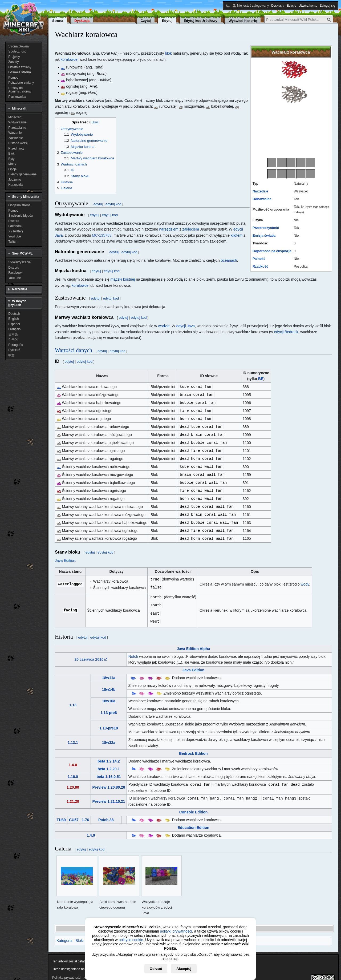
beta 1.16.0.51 (109, 770)
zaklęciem (191, 229)
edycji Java (186, 326)
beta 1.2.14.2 (109, 754)
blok (168, 53)
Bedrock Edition (193, 747)
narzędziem (169, 229)
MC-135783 (102, 235)
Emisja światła (264, 236)
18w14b (109, 683)
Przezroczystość (266, 228)
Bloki (79, 933)
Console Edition (194, 805)
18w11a (109, 671)
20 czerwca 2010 (89, 652)
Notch (133, 650)
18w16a (109, 694)
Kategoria (64, 933)
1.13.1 (73, 736)
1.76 (85, 812)
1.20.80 (73, 780)
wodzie (164, 326)
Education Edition (194, 820)
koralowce (69, 59)
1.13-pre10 (109, 721)
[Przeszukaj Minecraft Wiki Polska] (299, 20)
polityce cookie (131, 940)
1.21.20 (73, 794)
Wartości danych (74, 350)
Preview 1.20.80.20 (109, 780)
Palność (259, 259)
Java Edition (65, 555)
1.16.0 (73, 770)
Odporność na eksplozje (272, 251)
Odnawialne (262, 199)
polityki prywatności (176, 931)
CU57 (74, 812)
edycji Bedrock (286, 332)
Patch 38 (106, 812)
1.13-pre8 (109, 706)
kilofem (237, 235)
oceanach (229, 260)
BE (261, 379)
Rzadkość (260, 267)
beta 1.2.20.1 (109, 762)
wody (305, 579)
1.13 (73, 698)
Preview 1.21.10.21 (109, 794)
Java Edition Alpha (194, 642)
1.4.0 (73, 758)
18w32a (109, 736)
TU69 (61, 812)
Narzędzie (260, 191)
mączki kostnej (123, 279)
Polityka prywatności (67, 970)
